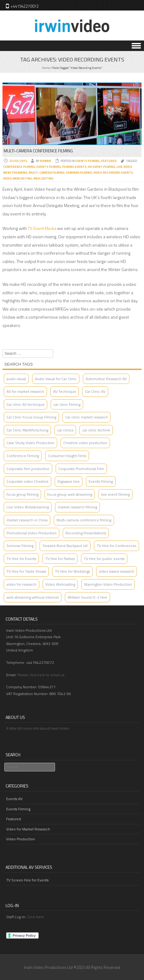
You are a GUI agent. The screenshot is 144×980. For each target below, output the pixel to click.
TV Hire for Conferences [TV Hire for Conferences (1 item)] (116, 546)
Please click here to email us (41, 675)
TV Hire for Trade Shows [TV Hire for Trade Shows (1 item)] (26, 571)
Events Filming (88, 161)
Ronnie (46, 161)
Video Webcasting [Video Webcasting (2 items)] (60, 584)
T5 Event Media (42, 228)
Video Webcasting (18, 178)
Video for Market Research (28, 829)
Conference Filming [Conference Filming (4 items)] (23, 456)
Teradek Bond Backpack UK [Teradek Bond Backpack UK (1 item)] (65, 546)
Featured (109, 161)
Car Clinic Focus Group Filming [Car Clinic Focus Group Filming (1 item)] (31, 417)
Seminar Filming (79, 173)
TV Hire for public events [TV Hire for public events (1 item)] (104, 559)
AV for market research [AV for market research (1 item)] (25, 391)
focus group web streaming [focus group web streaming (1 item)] (70, 494)
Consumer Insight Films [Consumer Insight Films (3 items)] (67, 456)
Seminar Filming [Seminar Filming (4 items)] (20, 546)
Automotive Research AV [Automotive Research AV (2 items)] (106, 379)
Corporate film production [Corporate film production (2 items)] (28, 469)
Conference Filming (19, 167)
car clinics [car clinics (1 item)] (65, 430)
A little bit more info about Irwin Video (38, 728)
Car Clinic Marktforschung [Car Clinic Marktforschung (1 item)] (27, 430)
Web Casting (43, 178)
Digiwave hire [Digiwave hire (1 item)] (69, 481)
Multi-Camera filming (47, 173)
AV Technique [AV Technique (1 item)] (65, 391)
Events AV (14, 799)
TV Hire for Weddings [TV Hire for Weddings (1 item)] (72, 571)
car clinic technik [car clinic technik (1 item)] (96, 430)
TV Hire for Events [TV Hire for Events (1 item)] (21, 559)
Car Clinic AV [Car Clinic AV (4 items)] (95, 391)
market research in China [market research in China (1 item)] (27, 520)
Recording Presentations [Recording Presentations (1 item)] (86, 533)
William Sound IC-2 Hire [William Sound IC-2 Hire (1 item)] (87, 597)
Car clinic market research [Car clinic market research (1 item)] (87, 417)
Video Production (21, 839)
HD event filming (102, 167)
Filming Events (74, 167)
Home (46, 68)
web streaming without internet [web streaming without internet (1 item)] (33, 597)
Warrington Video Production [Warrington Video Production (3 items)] (108, 584)
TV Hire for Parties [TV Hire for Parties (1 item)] (60, 559)
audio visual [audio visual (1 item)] (16, 379)
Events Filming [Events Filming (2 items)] (101, 481)
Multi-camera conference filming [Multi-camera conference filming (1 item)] (84, 520)
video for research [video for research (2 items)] (21, 584)
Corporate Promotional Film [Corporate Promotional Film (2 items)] (81, 469)
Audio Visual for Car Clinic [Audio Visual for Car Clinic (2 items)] (56, 379)
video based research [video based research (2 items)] (116, 571)
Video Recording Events (113, 173)
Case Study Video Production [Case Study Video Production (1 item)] (30, 443)
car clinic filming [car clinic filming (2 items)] (67, 404)
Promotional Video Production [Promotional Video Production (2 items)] (32, 533)
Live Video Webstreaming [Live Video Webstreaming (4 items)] (28, 507)
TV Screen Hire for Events (27, 880)
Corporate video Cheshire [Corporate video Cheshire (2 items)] (28, 481)
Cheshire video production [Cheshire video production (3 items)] (85, 443)
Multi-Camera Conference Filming (38, 151)
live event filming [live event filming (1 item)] (115, 494)
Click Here (36, 917)
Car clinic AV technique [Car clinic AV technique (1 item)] (25, 404)
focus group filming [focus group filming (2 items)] (22, 494)
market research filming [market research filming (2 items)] (77, 507)
